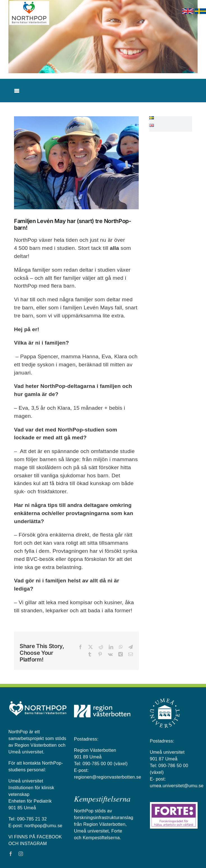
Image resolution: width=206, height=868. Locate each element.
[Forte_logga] (174, 804)
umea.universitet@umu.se (177, 786)
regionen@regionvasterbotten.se (108, 777)
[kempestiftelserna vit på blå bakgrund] (102, 798)
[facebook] (11, 854)
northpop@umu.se (43, 826)
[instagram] (21, 854)
